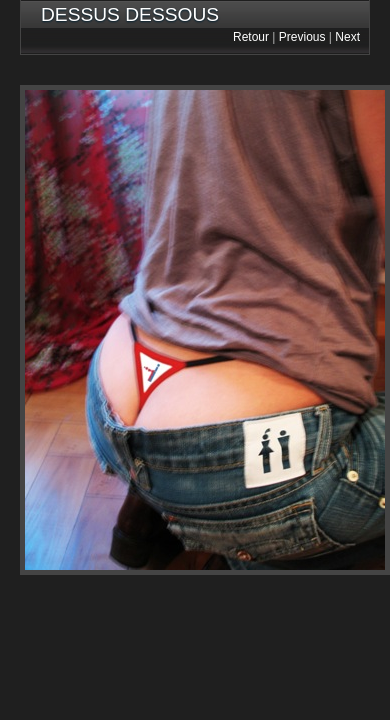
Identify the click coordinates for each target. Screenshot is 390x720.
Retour (251, 37)
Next (347, 37)
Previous (302, 37)
